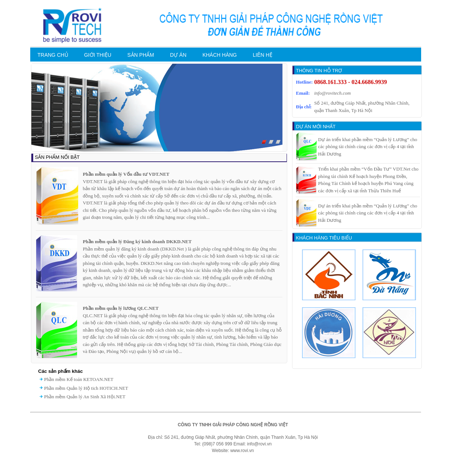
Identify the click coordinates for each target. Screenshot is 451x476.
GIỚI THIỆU (98, 55)
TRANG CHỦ (53, 55)
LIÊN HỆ (263, 55)
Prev (31, 109)
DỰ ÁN (178, 55)
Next (286, 109)
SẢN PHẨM (140, 55)
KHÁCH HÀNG (220, 55)
